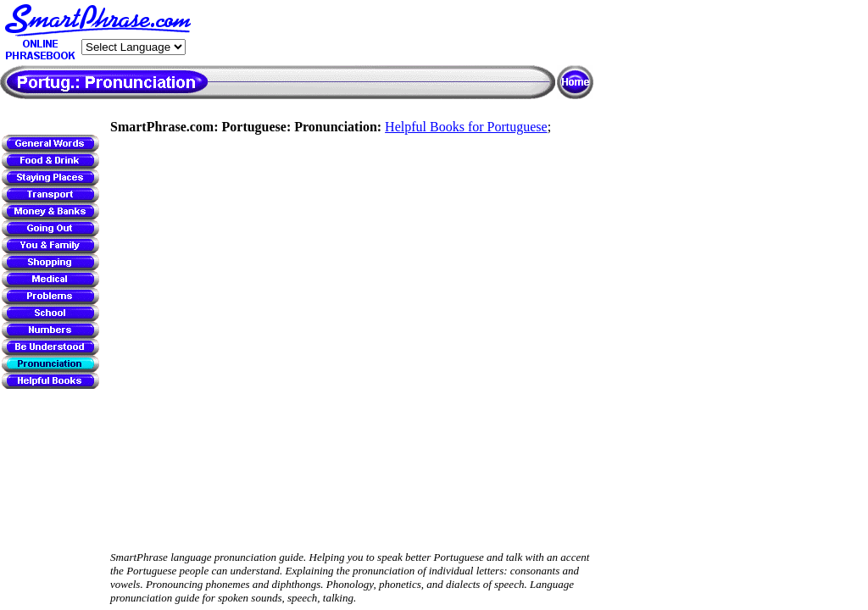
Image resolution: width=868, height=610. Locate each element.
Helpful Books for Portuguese (466, 127)
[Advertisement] (395, 33)
